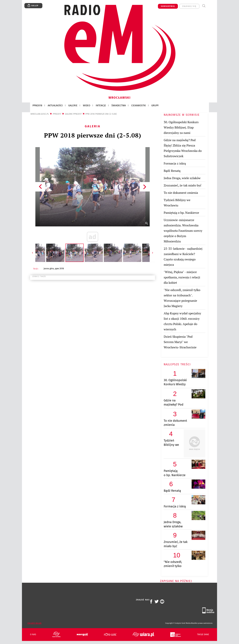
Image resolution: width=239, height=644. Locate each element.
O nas (33, 635)
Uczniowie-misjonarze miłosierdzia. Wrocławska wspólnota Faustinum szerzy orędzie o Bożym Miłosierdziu (183, 231)
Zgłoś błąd (35, 623)
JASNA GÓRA (49, 269)
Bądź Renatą (172, 171)
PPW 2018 (59, 269)
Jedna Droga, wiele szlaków (182, 178)
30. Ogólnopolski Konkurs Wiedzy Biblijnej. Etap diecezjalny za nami (181, 127)
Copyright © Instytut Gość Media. (178, 623)
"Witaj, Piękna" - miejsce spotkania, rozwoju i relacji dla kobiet (182, 277)
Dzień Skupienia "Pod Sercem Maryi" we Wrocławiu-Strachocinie (180, 342)
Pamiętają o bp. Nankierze (181, 213)
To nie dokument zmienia (181, 193)
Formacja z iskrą (175, 163)
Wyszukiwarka (204, 6)
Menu (209, 6)
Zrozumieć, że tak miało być (183, 185)
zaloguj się (189, 6)
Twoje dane (203, 635)
